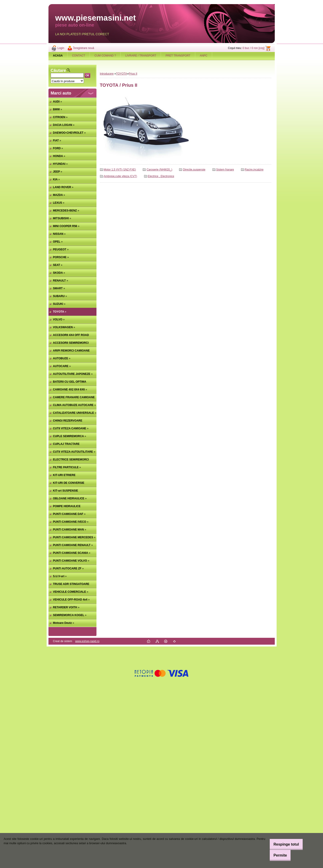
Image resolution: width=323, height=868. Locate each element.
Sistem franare (225, 170)
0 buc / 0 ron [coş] (253, 48)
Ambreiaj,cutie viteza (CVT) (120, 176)
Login (61, 48)
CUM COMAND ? (105, 56)
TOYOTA (122, 74)
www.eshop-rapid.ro (87, 641)
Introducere (107, 74)
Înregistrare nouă (84, 48)
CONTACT (79, 56)
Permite (276, 855)
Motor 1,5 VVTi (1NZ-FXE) (120, 170)
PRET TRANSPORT (178, 56)
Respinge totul (282, 844)
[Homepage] (58, 56)
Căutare (58, 70)
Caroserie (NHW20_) (159, 170)
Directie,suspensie (194, 170)
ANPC (204, 56)
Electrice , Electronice (161, 176)
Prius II (133, 74)
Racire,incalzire (254, 170)
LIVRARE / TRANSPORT (141, 56)
